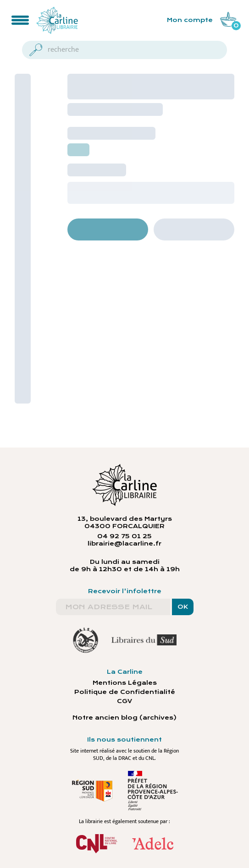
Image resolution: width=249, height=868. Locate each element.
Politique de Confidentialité (125, 692)
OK (183, 607)
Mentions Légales (125, 683)
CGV (124, 701)
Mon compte (190, 20)
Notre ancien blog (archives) (124, 718)
